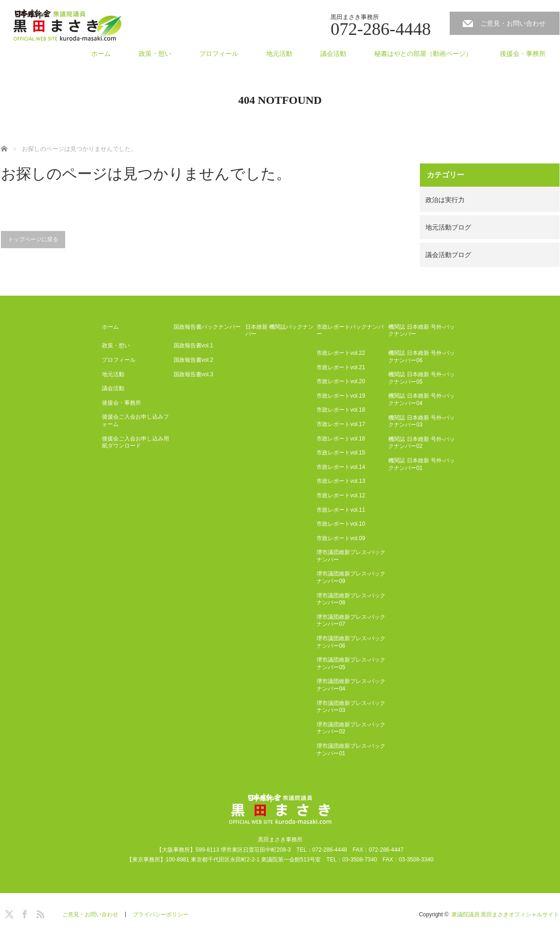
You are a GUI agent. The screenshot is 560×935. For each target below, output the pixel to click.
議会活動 (333, 54)
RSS (39, 913)
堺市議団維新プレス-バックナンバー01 (351, 750)
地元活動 (279, 54)
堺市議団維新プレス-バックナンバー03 (351, 707)
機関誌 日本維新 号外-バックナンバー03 (422, 421)
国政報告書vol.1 (193, 346)
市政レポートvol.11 (341, 510)
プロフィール (219, 54)
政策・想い (155, 54)
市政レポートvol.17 (341, 424)
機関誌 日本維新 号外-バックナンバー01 (422, 464)
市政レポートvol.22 (341, 353)
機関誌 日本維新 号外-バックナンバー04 (422, 400)
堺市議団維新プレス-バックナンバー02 (351, 728)
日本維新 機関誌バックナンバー (280, 331)
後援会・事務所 (523, 54)
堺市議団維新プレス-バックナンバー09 (351, 577)
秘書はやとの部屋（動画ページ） (423, 54)
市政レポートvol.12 (341, 495)
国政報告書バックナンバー (207, 327)
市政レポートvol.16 (341, 439)
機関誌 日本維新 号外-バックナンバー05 (422, 378)
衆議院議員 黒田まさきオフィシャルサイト (505, 915)
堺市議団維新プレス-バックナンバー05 (351, 664)
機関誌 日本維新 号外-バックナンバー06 (422, 357)
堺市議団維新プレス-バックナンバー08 (351, 599)
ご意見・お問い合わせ (513, 23)
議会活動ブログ (448, 255)
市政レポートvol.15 (341, 453)
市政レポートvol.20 (341, 381)
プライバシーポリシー (161, 915)
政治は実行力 (445, 200)
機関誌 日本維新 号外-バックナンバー (422, 331)
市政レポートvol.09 (341, 538)
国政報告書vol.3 (193, 374)
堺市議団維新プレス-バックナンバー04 (351, 685)
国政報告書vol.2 (193, 360)
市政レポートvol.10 (341, 524)
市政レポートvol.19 (341, 396)
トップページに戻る (33, 239)
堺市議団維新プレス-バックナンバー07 (351, 621)
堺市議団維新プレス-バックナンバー (351, 556)
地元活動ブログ (448, 227)
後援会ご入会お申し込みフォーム (135, 420)
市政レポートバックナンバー (350, 331)
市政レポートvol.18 (341, 410)
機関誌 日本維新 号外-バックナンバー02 (422, 443)
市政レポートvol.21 (341, 367)
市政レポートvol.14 (341, 467)
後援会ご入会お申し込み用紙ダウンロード (135, 442)
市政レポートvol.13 (341, 481)
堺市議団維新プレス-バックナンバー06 (351, 642)
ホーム (101, 54)
